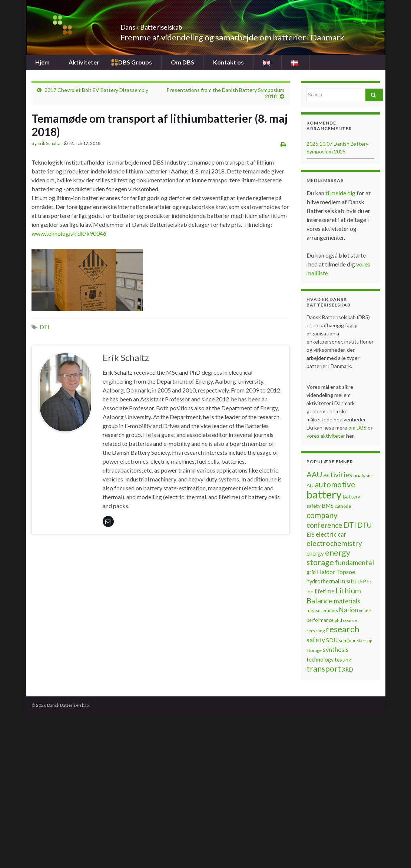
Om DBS (183, 62)
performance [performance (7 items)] (320, 620)
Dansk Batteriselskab (171, 25)
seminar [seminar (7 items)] (347, 640)
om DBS (358, 428)
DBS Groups (135, 62)
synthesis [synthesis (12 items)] (336, 650)
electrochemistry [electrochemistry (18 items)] (334, 543)
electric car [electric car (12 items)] (331, 534)
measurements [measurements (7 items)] (322, 610)
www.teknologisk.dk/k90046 (69, 233)
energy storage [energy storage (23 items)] (328, 557)
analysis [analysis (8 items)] (363, 475)
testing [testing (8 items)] (343, 660)
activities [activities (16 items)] (338, 475)
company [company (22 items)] (322, 515)
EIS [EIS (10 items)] (311, 534)
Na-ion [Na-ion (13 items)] (349, 610)
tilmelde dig (341, 193)
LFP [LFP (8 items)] (362, 581)
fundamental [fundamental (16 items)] (354, 563)
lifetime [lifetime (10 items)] (324, 591)
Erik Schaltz (49, 143)
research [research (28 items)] (342, 629)
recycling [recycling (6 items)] (316, 631)
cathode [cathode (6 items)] (343, 506)
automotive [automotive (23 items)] (335, 484)
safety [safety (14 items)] (316, 640)
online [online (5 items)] (365, 611)
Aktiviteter (84, 62)
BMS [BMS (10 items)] (328, 506)
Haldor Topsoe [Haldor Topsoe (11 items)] (336, 572)
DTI (45, 327)
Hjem (42, 62)
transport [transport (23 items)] (324, 669)
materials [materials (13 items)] (347, 601)
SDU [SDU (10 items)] (332, 640)
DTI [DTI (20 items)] (350, 525)
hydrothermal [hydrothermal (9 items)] (323, 581)
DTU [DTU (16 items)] (364, 525)
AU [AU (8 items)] (310, 485)
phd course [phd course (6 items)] (346, 620)
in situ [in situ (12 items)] (348, 581)
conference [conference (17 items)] (324, 525)
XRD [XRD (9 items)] (348, 670)
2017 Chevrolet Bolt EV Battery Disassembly (96, 90)
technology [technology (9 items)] (320, 660)
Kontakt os (228, 62)
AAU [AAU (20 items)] (314, 474)
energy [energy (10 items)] (315, 553)
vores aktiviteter (326, 436)
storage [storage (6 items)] (314, 650)
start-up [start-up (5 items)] (364, 641)
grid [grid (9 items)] (311, 572)
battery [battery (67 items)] (324, 494)
